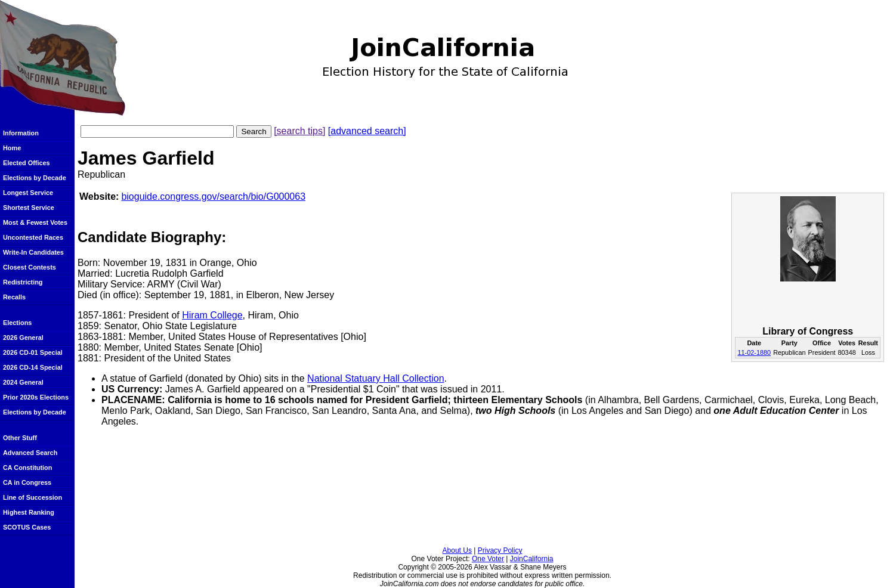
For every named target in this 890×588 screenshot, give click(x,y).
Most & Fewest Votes (35, 222)
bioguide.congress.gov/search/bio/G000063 (213, 196)
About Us (457, 550)
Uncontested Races (33, 237)
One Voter (488, 559)
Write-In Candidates (33, 252)
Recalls (14, 297)
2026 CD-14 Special (33, 367)
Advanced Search (30, 453)
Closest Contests (30, 267)
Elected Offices (27, 163)
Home (12, 148)
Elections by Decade (35, 178)
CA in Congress (27, 482)
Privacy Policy (500, 550)
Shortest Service (29, 208)
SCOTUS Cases (27, 527)
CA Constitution (27, 468)
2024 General (23, 382)
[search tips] (299, 131)
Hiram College (212, 315)
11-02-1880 (754, 352)
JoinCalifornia (532, 559)
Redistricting (23, 282)
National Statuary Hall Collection (376, 378)
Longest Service (28, 193)
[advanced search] (367, 131)
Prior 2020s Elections (36, 397)
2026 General (23, 338)
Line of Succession (33, 497)
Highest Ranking (29, 512)
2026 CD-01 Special (33, 352)
